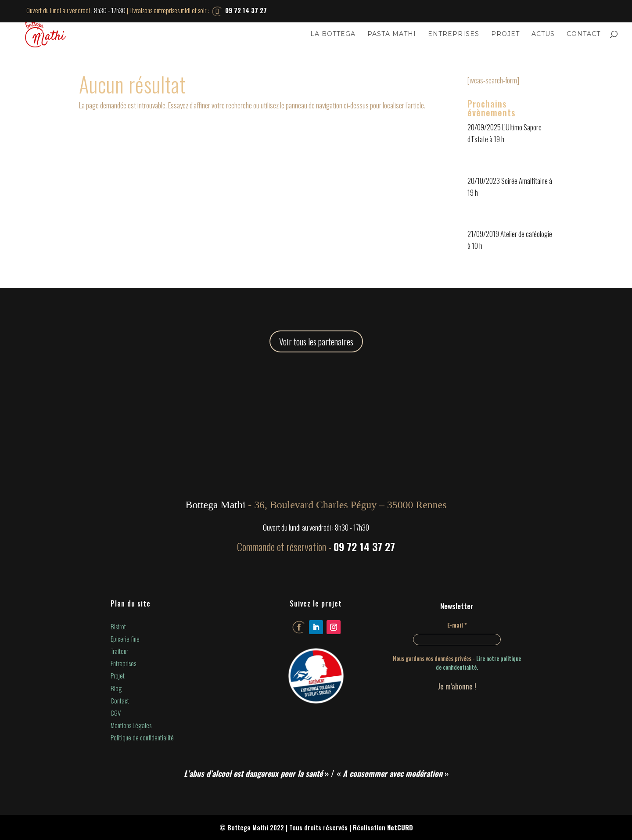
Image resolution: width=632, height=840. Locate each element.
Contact (584, 34)
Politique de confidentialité (142, 737)
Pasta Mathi (392, 34)
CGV (116, 713)
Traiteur (119, 651)
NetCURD (400, 827)
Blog (116, 688)
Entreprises (454, 34)
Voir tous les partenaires (316, 341)
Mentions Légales (131, 725)
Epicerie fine (125, 639)
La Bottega (333, 34)
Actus (543, 34)
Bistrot (118, 626)
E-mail (457, 625)
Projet (505, 34)
